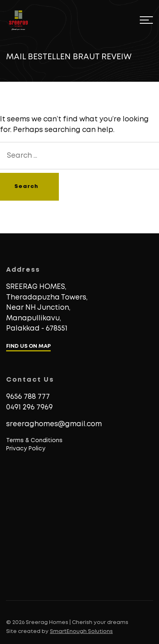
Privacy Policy (26, 449)
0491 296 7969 (29, 408)
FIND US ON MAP (28, 346)
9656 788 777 (28, 397)
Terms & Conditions (34, 441)
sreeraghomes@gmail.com (54, 424)
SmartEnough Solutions (81, 632)
